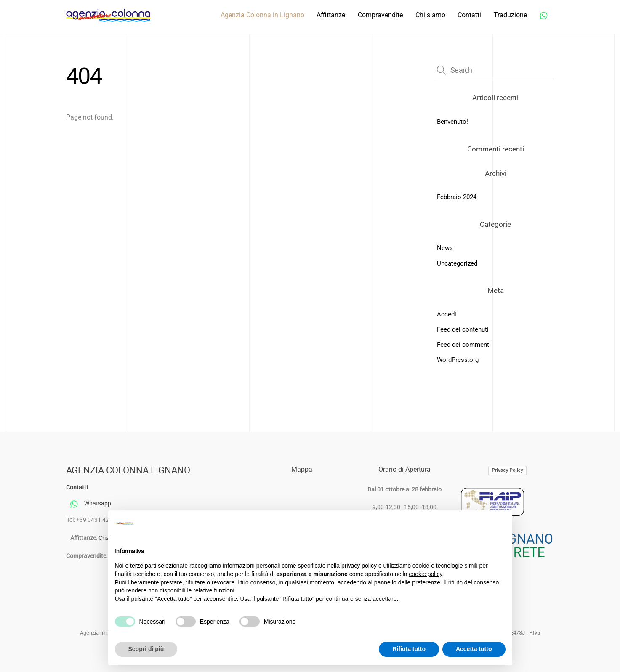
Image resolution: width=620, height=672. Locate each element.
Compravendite (380, 15)
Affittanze (331, 15)
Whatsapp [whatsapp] (89, 503)
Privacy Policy (507, 470)
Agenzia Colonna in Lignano (262, 15)
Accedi (447, 314)
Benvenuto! (452, 122)
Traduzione (510, 15)
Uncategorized (457, 263)
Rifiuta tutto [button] (409, 649)
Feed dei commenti (464, 345)
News (445, 248)
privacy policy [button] (359, 566)
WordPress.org (458, 360)
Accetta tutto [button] (474, 649)
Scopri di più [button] (146, 649)
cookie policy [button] (425, 574)
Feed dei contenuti (463, 329)
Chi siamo (430, 15)
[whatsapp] (544, 15)
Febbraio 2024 (457, 197)
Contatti (469, 15)
